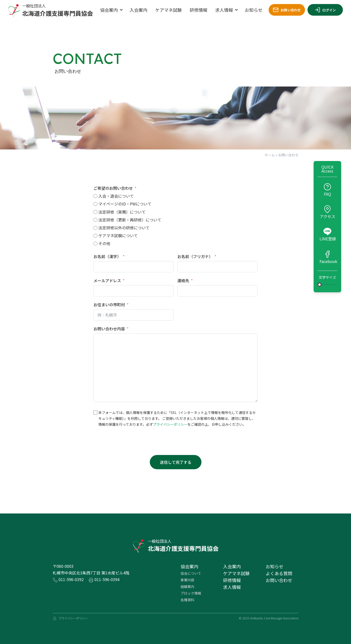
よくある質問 (279, 573)
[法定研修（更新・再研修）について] (95, 220)
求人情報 (224, 10)
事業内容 (187, 580)
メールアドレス (107, 280)
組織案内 (187, 586)
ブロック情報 (191, 593)
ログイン (325, 10)
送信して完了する (176, 462)
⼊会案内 (232, 566)
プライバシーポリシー (170, 424)
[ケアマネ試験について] (95, 236)
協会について (191, 573)
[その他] (95, 244)
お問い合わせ (287, 10)
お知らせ (254, 10)
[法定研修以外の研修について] (95, 228)
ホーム (270, 155)
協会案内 (109, 10)
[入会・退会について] (95, 196)
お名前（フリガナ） (195, 256)
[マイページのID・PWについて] (95, 204)
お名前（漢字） (107, 256)
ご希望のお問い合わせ (113, 188)
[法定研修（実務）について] (95, 212)
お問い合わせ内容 (109, 329)
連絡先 (183, 280)
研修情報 (198, 10)
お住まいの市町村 (109, 305)
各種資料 (187, 600)
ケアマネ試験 (168, 10)
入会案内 (138, 10)
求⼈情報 (232, 587)
